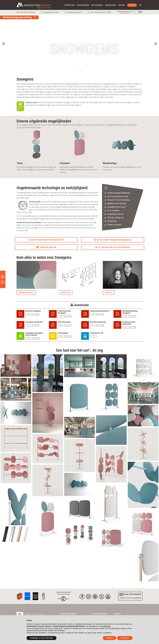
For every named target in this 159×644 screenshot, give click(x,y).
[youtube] (108, 597)
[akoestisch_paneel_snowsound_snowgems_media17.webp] (111, 430)
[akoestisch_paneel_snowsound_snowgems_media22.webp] (143, 416)
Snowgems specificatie (34, 322)
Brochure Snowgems (33, 311)
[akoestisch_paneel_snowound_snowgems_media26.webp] (16, 438)
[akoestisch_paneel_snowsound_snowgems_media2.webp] (143, 561)
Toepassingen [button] (83, 5)
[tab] (78, 71)
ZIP (61, 336)
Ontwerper (109, 293)
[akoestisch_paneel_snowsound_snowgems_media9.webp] (16, 504)
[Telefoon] (3, 282)
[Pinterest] (95, 597)
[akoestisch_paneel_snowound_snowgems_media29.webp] (143, 444)
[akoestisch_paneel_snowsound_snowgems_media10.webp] (48, 519)
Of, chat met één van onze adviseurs (113, 247)
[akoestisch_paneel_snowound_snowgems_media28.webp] (48, 448)
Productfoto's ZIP (97, 333)
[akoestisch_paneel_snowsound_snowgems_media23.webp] (48, 373)
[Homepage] (63, 599)
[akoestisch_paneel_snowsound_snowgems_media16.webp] (111, 366)
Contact (132, 5)
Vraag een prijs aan (46, 247)
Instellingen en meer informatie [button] (41, 638)
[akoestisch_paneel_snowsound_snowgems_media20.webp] (16, 413)
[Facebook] (82, 597)
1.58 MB (36, 325)
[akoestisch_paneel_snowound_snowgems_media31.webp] (79, 455)
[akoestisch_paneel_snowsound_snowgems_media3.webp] (16, 389)
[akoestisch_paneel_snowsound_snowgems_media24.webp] (111, 504)
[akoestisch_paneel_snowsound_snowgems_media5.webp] (79, 509)
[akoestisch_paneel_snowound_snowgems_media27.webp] (16, 468)
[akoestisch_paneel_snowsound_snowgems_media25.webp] (16, 534)
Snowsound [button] (110, 5)
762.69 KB (36, 338)
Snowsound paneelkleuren (100, 311)
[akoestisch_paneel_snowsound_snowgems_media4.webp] (79, 397)
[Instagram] (89, 597)
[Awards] (19, 596)
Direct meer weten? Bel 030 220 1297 (46, 240)
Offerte (121, 5)
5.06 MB (133, 316)
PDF (29, 314)
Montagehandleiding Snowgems (130, 312)
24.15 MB (133, 327)
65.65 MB (100, 325)
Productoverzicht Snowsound (129, 323)
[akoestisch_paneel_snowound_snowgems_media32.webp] (111, 464)
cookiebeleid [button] (106, 626)
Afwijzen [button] (109, 638)
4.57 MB (68, 325)
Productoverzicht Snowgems (64, 312)
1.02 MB (36, 314)
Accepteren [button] (125, 638)
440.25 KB (100, 314)
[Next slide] (155, 44)
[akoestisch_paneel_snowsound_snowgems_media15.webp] (79, 533)
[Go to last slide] (4, 44)
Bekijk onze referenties (34, 614)
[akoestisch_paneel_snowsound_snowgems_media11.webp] (143, 393)
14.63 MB (68, 336)
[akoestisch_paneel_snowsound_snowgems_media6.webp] (143, 524)
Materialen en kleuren (26, 293)
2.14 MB (68, 316)
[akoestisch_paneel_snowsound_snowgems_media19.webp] (111, 538)
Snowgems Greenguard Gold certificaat (34, 334)
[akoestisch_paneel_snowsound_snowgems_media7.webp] (111, 397)
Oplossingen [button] (97, 5)
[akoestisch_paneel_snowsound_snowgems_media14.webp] (48, 413)
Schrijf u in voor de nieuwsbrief (130, 596)
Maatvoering (66, 293)
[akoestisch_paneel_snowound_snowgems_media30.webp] (48, 480)
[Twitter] (101, 597)
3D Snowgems (63, 333)
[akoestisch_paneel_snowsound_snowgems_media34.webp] (79, 484)
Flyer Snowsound (64, 322)
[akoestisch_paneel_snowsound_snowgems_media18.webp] (16, 365)
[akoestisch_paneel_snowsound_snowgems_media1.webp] (143, 368)
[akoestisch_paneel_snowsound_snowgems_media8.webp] (79, 427)
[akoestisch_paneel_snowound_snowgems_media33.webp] (143, 485)
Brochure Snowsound (98, 322)
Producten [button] (70, 5)
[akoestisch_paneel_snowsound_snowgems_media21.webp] (79, 366)
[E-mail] (3, 277)
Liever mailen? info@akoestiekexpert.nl (113, 240)
